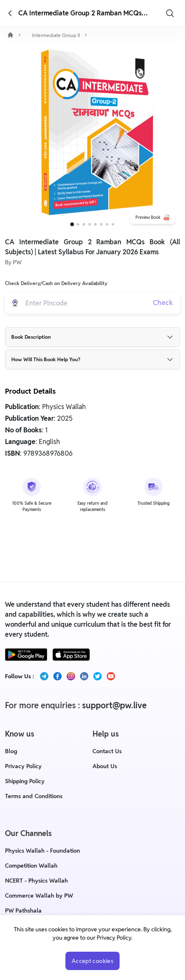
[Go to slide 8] (113, 224)
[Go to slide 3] (84, 224)
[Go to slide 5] (95, 224)
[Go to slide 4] (90, 224)
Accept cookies (92, 961)
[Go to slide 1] (72, 225)
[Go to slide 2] (78, 224)
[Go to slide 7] (107, 224)
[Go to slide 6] (101, 224)
